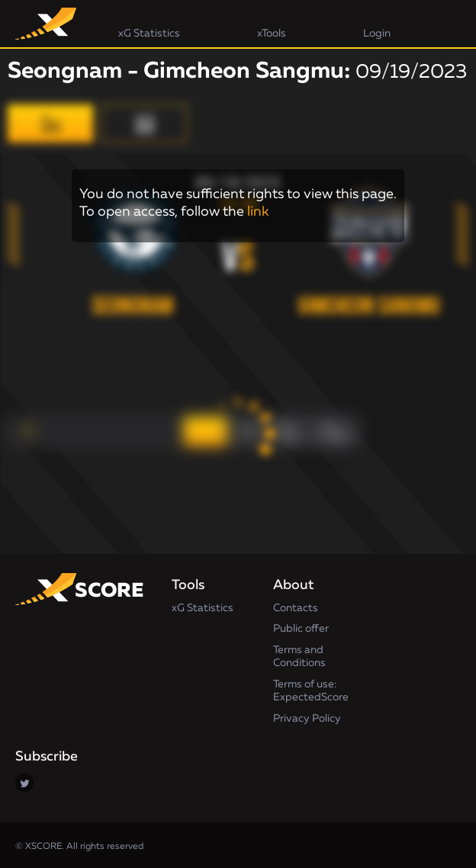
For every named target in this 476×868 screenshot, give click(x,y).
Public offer (301, 629)
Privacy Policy (307, 719)
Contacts (296, 608)
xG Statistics (203, 608)
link (258, 212)
